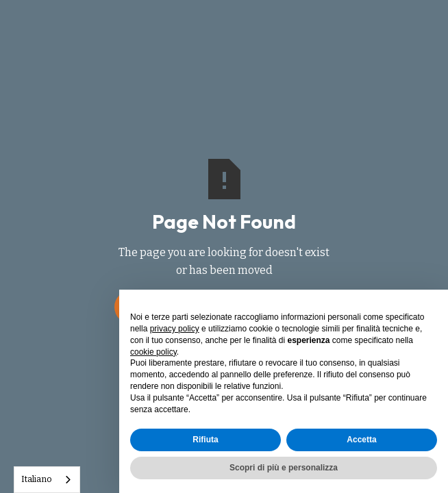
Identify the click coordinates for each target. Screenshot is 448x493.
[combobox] (47, 480)
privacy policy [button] (175, 329)
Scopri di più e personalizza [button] (284, 468)
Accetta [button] (361, 440)
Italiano (37, 479)
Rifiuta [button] (205, 440)
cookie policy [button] (153, 352)
